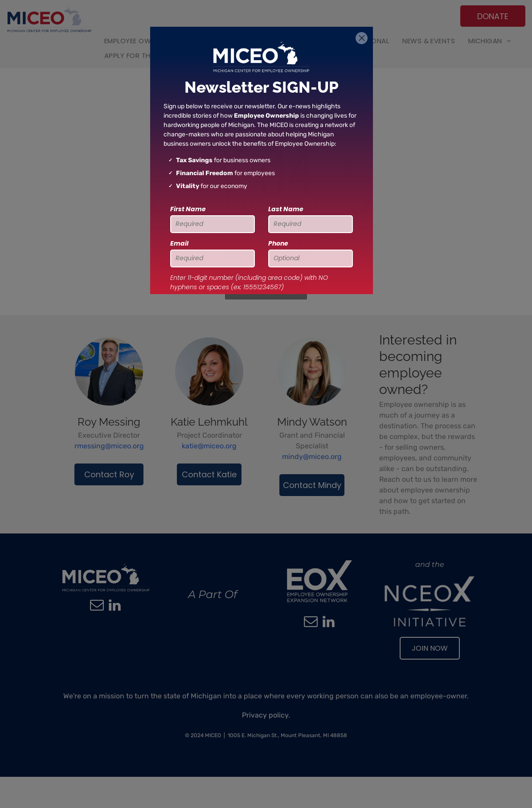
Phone (278, 243)
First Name (188, 209)
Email (179, 243)
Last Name (286, 209)
